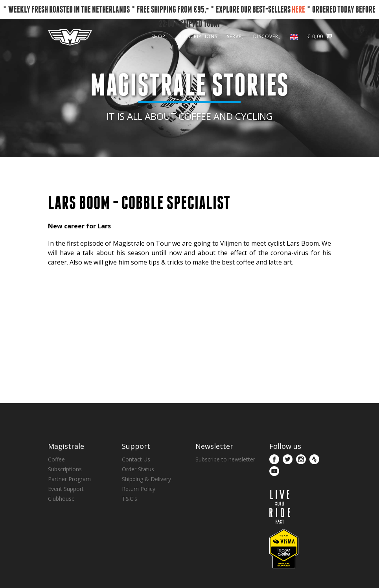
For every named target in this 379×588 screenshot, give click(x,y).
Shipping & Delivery (146, 479)
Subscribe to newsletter (225, 459)
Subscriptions (65, 469)
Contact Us (136, 459)
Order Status (138, 469)
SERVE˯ (235, 36)
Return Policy (139, 489)
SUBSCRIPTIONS (197, 36)
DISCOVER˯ (267, 36)
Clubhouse (61, 499)
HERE (298, 9)
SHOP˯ (160, 36)
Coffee (56, 459)
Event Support (66, 489)
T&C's (130, 499)
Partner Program (69, 479)
